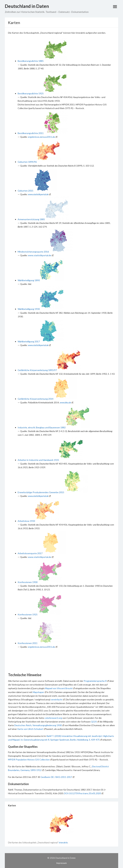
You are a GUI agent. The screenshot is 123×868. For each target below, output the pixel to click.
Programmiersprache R (96, 681)
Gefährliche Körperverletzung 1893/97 (37, 370)
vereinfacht (58, 699)
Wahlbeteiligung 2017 (29, 341)
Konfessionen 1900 (28, 582)
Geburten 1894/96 (27, 162)
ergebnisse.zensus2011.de (43, 137)
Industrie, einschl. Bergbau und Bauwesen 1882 (42, 427)
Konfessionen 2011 (28, 643)
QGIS (95, 722)
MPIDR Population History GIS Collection (30, 760)
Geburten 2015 (25, 191)
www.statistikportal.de (39, 194)
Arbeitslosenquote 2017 (30, 553)
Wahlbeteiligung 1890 (29, 280)
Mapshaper (40, 692)
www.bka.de (66, 402)
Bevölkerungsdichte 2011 (31, 133)
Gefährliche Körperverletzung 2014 (36, 399)
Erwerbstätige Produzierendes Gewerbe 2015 (41, 492)
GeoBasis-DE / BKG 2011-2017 (57, 777)
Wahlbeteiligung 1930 (29, 309)
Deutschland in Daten (27, 6)
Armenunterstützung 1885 (31, 219)
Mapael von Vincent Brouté (60, 688)
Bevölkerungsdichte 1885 (31, 61)
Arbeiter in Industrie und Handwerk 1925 (38, 460)
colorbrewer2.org (53, 718)
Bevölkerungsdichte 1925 (31, 93)
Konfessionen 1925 (28, 614)
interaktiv (63, 843)
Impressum (62, 863)
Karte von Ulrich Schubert (32, 729)
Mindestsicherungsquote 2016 (33, 252)
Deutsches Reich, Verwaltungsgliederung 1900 (39, 725)
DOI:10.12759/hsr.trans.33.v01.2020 (84, 793)
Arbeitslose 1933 (26, 521)
